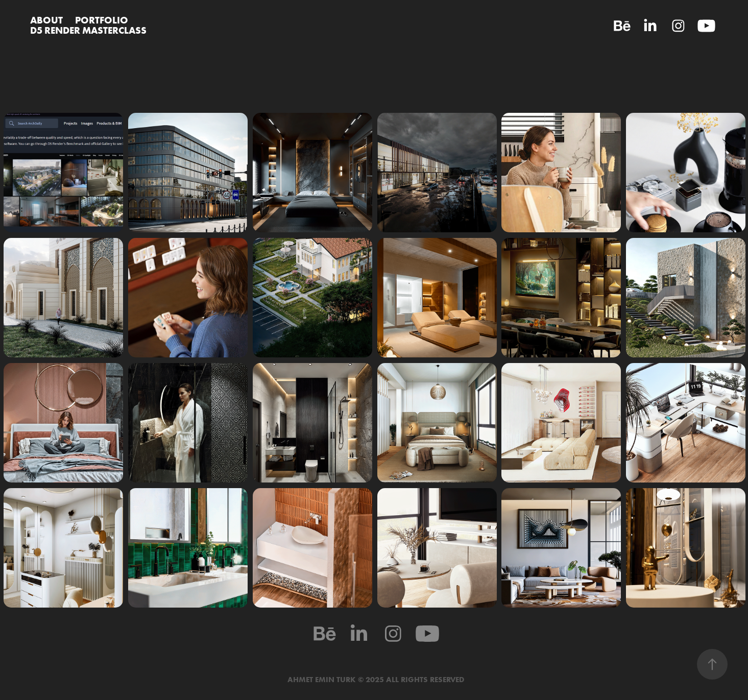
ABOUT (46, 20)
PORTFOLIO (102, 20)
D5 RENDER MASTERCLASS (88, 30)
